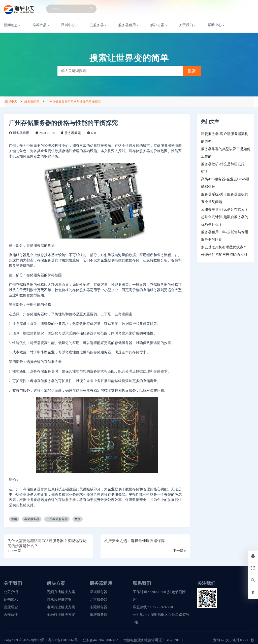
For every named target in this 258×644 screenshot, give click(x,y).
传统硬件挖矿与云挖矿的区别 (224, 255)
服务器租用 (129, 25)
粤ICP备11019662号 (63, 640)
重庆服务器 (99, 615)
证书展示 (11, 600)
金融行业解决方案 (61, 615)
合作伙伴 (11, 615)
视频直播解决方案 (61, 592)
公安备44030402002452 (100, 640)
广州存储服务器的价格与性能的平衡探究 (74, 102)
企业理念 (11, 607)
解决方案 (159, 25)
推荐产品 (41, 25)
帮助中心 (216, 25)
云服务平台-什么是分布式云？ (225, 209)
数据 (78, 519)
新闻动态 (13, 25)
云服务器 (99, 25)
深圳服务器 (99, 592)
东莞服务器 (99, 607)
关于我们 (188, 25)
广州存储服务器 (57, 519)
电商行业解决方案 (61, 607)
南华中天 (11, 101)
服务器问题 (32, 102)
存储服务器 (32, 519)
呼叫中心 (70, 25)
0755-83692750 (162, 607)
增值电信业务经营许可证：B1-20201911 (154, 640)
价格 (14, 519)
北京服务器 (99, 600)
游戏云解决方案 (59, 600)
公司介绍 (11, 592)
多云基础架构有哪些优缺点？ (224, 247)
